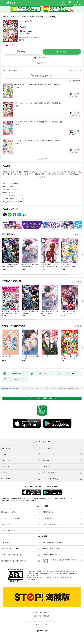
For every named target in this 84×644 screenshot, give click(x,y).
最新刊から (78, 81)
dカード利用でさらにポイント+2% (28, 38)
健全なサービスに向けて (52, 549)
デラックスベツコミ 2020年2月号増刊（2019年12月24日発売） (38, 103)
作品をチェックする (43, 58)
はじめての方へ (9, 512)
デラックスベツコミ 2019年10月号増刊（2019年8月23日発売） (38, 140)
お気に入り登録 (76, 70)
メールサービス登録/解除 (11, 518)
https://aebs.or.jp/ (34, 579)
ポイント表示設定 (50, 524)
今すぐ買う (64, 52)
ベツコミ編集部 (24, 21)
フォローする (31, 21)
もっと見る (76, 234)
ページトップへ (42, 624)
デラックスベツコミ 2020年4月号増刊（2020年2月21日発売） (38, 85)
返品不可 (21, 40)
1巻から (70, 81)
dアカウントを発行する (42, 613)
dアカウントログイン (9, 530)
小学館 (11, 186)
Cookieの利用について (52, 555)
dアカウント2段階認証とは (11, 555)
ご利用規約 (5, 542)
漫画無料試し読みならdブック (10, 388)
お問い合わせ (6, 524)
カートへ (24, 52)
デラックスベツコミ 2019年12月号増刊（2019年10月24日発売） (39, 122)
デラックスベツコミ (17, 196)
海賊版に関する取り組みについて (14, 561)
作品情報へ (41, 63)
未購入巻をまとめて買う (44, 76)
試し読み (12, 45)
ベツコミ (12, 193)
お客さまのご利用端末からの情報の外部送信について (61, 561)
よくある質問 (48, 518)
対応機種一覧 (48, 512)
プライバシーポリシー (10, 549)
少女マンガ (14, 189)
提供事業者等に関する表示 (53, 542)
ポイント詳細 (24, 34)
